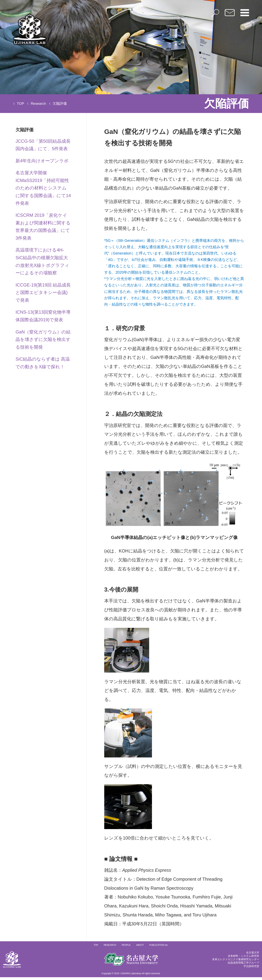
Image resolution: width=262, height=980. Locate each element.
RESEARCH (110, 948)
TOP (20, 104)
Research (38, 104)
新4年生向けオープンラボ (42, 161)
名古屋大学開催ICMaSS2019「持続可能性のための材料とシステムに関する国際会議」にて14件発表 (43, 188)
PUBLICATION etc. (159, 948)
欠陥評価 (60, 104)
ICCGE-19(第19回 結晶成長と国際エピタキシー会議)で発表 (41, 293)
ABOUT (140, 948)
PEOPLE (126, 948)
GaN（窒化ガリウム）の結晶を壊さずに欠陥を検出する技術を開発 (43, 340)
